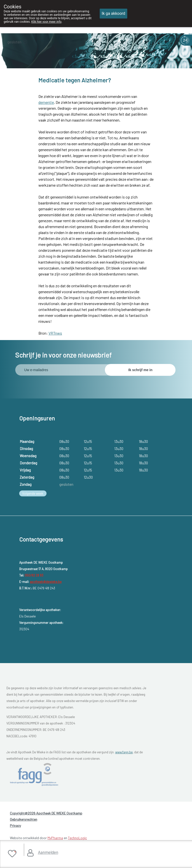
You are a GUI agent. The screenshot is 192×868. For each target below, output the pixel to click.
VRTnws (55, 333)
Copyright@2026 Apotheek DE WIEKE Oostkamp (46, 813)
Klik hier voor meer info (46, 22)
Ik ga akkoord (113, 13)
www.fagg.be (124, 752)
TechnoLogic (77, 838)
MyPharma (55, 838)
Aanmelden (48, 852)
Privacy (15, 825)
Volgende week (33, 493)
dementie (46, 102)
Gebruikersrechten (24, 819)
